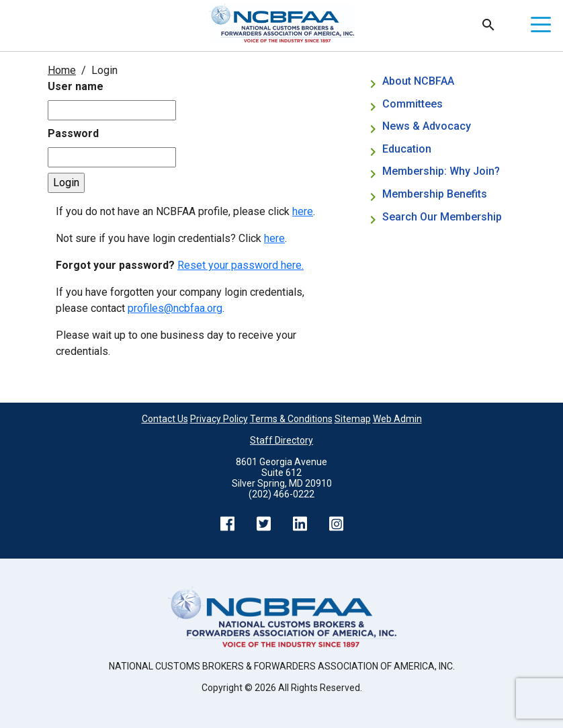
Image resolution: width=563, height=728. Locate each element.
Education (407, 149)
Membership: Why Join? (442, 171)
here (303, 211)
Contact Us (165, 419)
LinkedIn (300, 524)
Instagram (336, 524)
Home (62, 70)
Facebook (227, 524)
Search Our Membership (442, 217)
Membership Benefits (435, 194)
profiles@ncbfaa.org (175, 308)
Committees (413, 104)
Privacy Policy (219, 419)
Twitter (263, 524)
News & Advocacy (427, 126)
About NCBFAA (418, 81)
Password (73, 133)
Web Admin (397, 419)
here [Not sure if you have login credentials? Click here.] (274, 238)
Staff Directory (281, 440)
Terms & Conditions (291, 419)
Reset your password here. (241, 265)
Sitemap (353, 419)
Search (488, 25)
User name (76, 86)
